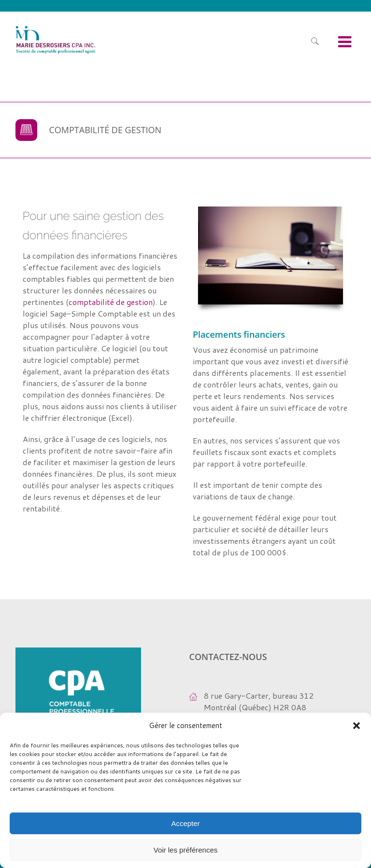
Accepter (185, 823)
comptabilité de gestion (111, 302)
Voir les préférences (186, 850)
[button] (357, 726)
